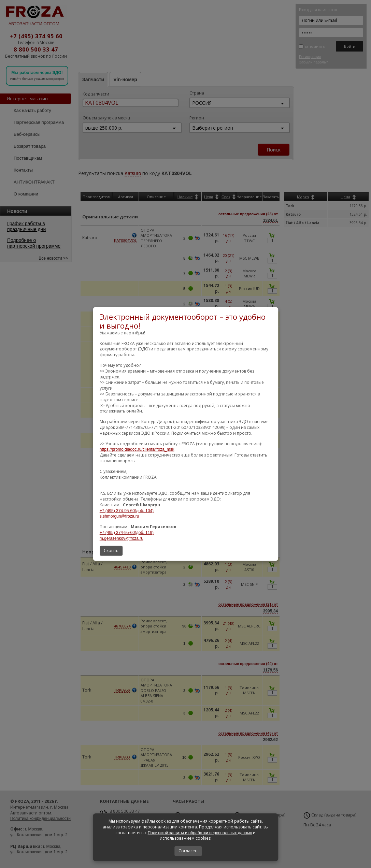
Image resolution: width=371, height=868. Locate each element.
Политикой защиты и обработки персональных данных (200, 833)
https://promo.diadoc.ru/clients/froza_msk (137, 449)
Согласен (188, 851)
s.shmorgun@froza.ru (119, 516)
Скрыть (111, 551)
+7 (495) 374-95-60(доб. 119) (127, 533)
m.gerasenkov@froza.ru (122, 538)
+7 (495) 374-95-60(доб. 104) (127, 510)
